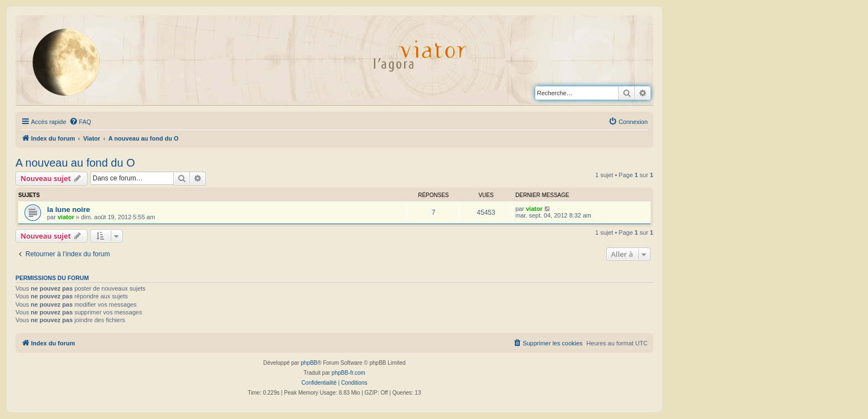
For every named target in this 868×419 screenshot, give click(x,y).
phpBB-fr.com (348, 373)
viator (66, 217)
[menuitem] (80, 122)
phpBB (309, 363)
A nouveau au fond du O (75, 163)
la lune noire (69, 210)
